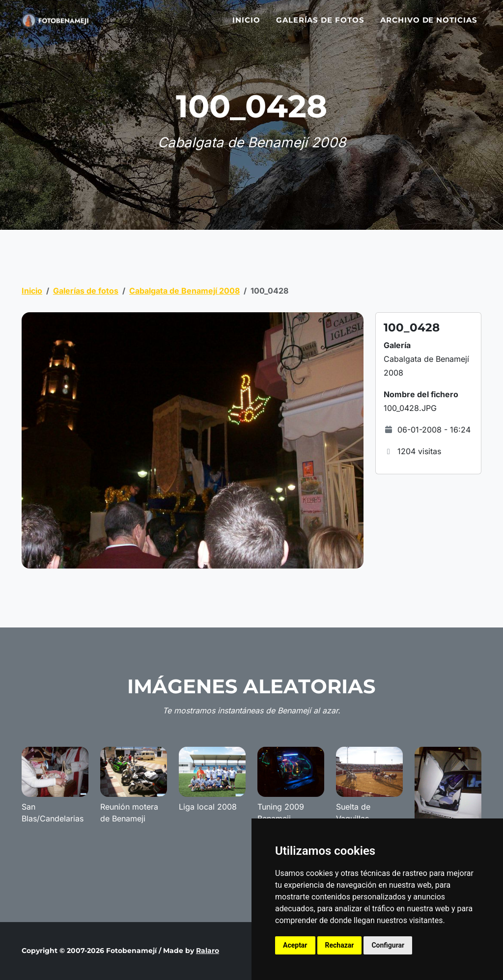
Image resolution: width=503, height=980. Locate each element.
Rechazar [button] (340, 945)
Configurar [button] (388, 945)
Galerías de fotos (320, 26)
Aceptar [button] (295, 945)
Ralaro (208, 951)
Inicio (246, 26)
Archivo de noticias (429, 26)
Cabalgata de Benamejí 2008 (184, 291)
